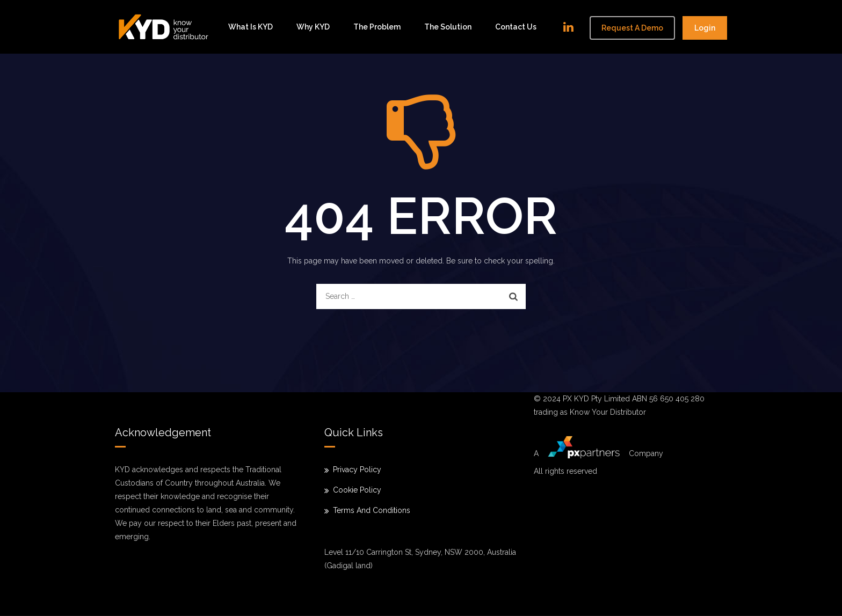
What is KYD (251, 27)
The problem (377, 27)
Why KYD (313, 27)
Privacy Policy (357, 470)
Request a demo (632, 28)
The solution (448, 27)
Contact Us (516, 27)
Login (705, 28)
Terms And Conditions (372, 510)
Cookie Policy (357, 490)
